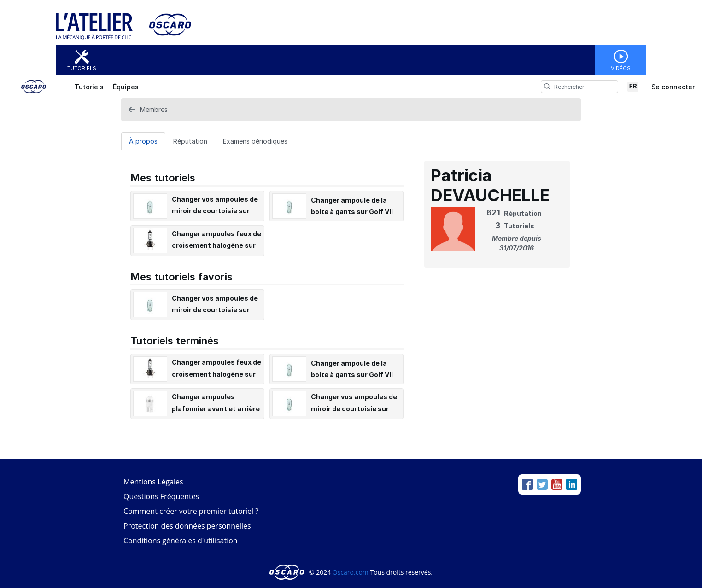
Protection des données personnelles (187, 526)
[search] (547, 87)
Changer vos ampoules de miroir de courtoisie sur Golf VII (215, 211)
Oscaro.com (351, 572)
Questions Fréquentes (161, 496)
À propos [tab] (143, 141)
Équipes (126, 87)
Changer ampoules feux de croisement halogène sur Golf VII (216, 245)
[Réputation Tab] (190, 141)
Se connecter (673, 87)
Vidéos (621, 68)
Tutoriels (82, 68)
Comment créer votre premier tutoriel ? (191, 511)
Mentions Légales (153, 482)
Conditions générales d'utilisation (181, 541)
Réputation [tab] (190, 141)
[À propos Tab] (143, 141)
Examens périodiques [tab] (255, 141)
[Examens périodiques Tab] (255, 141)
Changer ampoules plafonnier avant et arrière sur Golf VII (216, 408)
